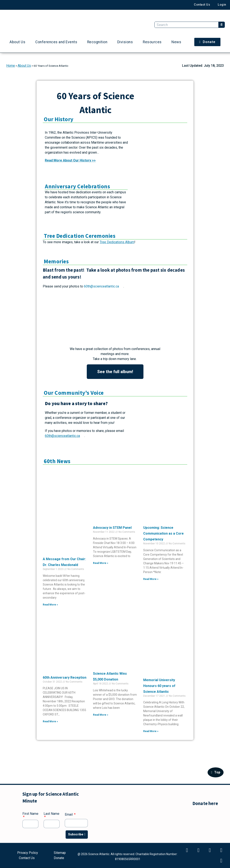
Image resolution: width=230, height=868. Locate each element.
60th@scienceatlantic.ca (101, 286)
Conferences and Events (56, 42)
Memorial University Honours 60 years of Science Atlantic (159, 686)
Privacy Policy (28, 853)
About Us (17, 42)
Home (11, 66)
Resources (152, 42)
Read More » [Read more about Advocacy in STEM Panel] (101, 563)
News (176, 42)
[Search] (221, 25)
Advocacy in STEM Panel (112, 528)
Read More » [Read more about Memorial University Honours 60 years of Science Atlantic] (151, 731)
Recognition (97, 42)
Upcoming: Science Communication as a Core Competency (163, 533)
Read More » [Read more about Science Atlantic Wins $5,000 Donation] (101, 715)
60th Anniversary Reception (65, 678)
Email (69, 815)
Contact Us (201, 5)
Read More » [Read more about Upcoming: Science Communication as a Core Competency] (151, 579)
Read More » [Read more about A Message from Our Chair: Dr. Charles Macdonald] (50, 605)
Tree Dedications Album (117, 242)
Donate (59, 858)
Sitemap (60, 853)
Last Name (51, 814)
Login (222, 5)
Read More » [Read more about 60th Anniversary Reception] (50, 721)
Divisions (125, 42)
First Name (30, 814)
